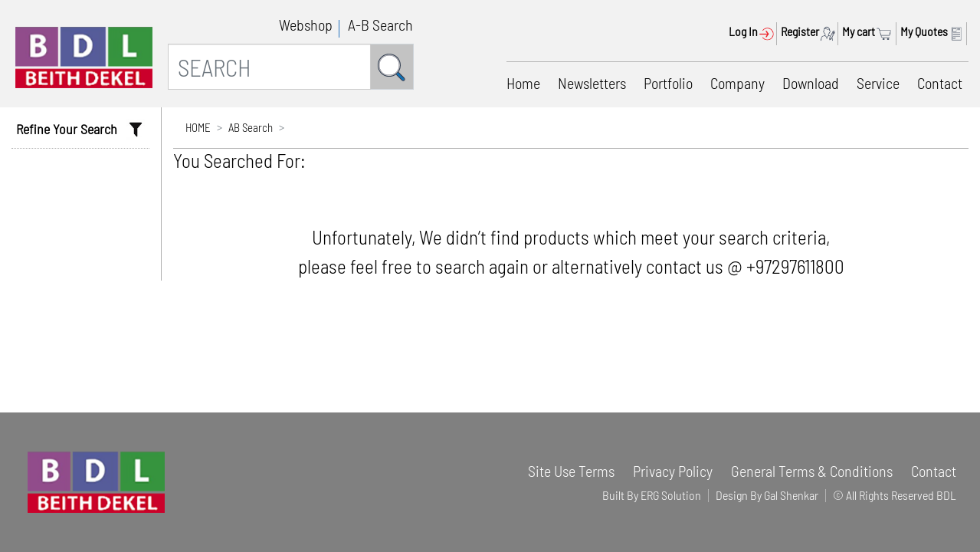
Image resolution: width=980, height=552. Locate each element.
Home (523, 83)
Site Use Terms (571, 471)
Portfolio (668, 83)
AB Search (251, 127)
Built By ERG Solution (652, 495)
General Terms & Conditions (812, 471)
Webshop (306, 25)
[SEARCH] (269, 67)
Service (878, 83)
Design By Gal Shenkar (767, 495)
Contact (940, 83)
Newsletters (592, 83)
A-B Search (380, 25)
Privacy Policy (673, 471)
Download (811, 83)
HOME (198, 127)
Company (737, 83)
